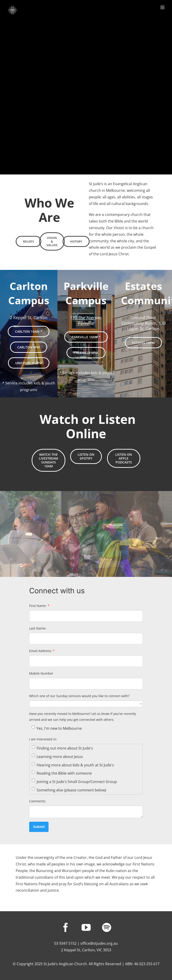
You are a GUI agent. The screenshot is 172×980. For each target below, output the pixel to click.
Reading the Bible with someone (62, 773)
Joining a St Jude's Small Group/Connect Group (74, 782)
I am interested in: (43, 739)
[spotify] (107, 927)
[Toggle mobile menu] (163, 7)
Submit (39, 827)
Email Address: (42, 651)
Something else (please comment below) (69, 790)
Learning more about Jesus (57, 756)
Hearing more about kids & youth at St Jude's (73, 765)
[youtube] (86, 927)
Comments (37, 801)
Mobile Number (41, 673)
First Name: (39, 606)
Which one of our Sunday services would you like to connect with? (79, 696)
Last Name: (38, 628)
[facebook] (66, 927)
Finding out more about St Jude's (62, 748)
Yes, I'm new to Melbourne (57, 728)
